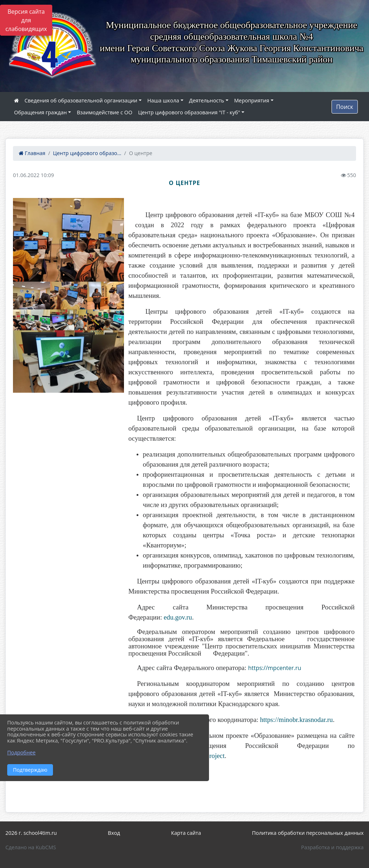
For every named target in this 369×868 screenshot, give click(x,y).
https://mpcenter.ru (274, 668)
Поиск (345, 107)
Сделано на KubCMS (31, 847)
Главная (32, 153)
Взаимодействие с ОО (105, 112)
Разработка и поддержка (332, 847)
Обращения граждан (40, 112)
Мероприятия (252, 100)
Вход (114, 833)
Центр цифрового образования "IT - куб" (189, 112)
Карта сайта (186, 833)
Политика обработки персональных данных (308, 833)
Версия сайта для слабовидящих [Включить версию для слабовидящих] (26, 20)
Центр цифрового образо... (87, 153)
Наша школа (163, 100)
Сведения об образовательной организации (81, 100)
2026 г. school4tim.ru (31, 833)
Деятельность (207, 100)
